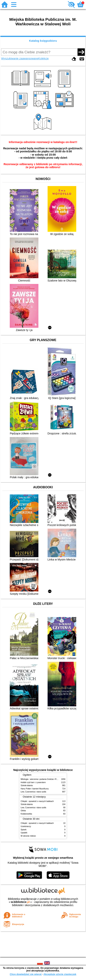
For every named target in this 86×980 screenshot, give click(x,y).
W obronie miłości (28, 836)
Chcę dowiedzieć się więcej (26, 974)
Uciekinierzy (26, 826)
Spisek (24, 830)
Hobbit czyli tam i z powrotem (33, 782)
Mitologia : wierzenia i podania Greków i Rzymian (42, 779)
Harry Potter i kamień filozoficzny (35, 789)
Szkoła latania (27, 785)
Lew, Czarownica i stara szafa (33, 792)
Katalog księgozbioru (43, 41)
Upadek (24, 833)
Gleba (23, 811)
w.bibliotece (20, 902)
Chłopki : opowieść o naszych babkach (37, 801)
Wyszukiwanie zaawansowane (20, 58)
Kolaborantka (26, 814)
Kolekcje (43, 58)
